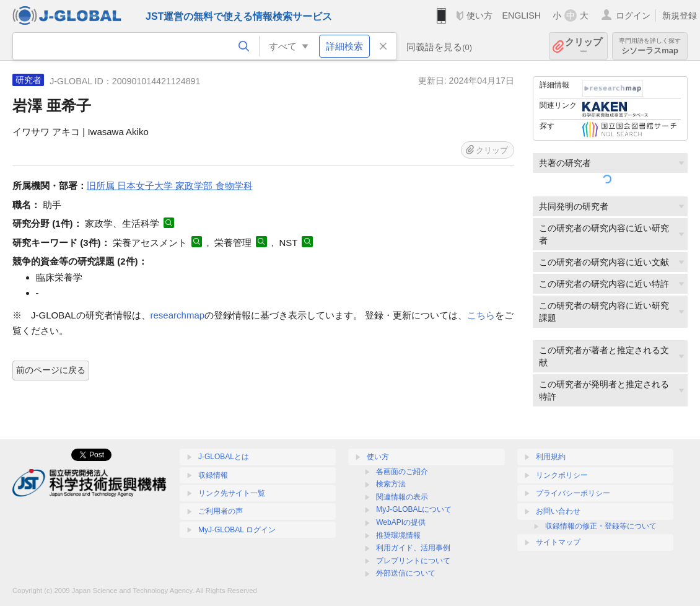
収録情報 (213, 475)
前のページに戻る (51, 370)
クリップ (584, 46)
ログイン (633, 15)
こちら (481, 315)
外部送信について (406, 573)
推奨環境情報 (398, 535)
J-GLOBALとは (224, 457)
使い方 (479, 15)
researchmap (178, 315)
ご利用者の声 (221, 511)
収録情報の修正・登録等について (601, 526)
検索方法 (391, 484)
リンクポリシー (562, 475)
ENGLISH (521, 15)
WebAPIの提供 (401, 522)
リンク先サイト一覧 (232, 493)
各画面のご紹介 (402, 472)
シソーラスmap (650, 46)
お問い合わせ (558, 511)
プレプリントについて (413, 561)
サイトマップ (558, 542)
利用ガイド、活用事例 (413, 548)
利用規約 (551, 457)
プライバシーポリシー (573, 493)
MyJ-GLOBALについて (414, 509)
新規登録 (680, 15)
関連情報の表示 (402, 497)
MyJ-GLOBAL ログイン (237, 530)
